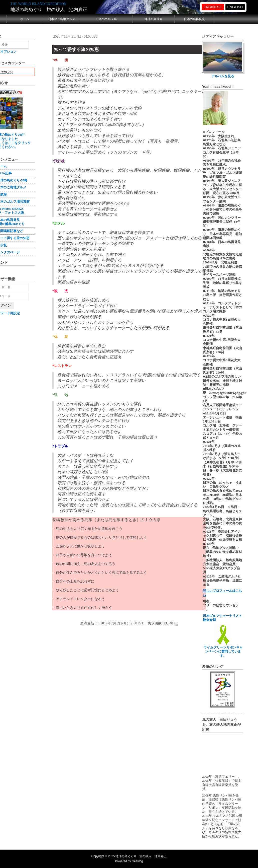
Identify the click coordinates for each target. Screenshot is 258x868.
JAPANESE (213, 7)
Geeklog (137, 861)
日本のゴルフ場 (106, 19)
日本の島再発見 (194, 19)
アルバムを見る (223, 76)
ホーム (25, 19)
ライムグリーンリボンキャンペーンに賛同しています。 (223, 649)
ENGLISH (235, 7)
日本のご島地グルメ (62, 19)
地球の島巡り (154, 19)
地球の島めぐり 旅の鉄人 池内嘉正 (49, 10)
